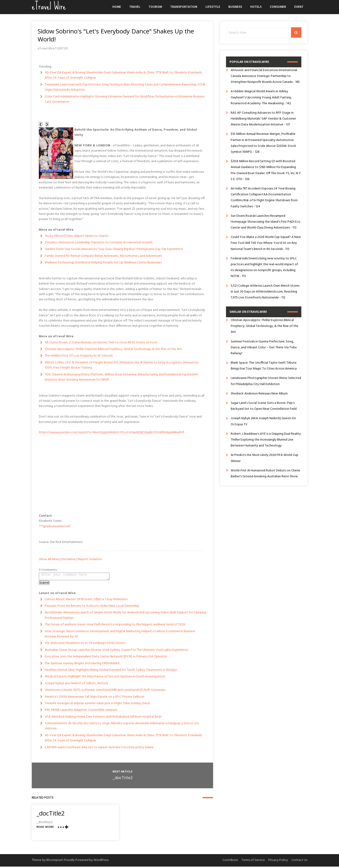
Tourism (155, 7)
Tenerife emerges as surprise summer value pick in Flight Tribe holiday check (97, 705)
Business (235, 7)
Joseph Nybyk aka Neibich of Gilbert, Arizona (76, 685)
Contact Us (299, 862)
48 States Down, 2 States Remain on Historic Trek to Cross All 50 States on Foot (101, 343)
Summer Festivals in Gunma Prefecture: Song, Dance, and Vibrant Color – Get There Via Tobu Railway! (264, 348)
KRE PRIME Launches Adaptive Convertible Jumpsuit (81, 711)
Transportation (184, 7)
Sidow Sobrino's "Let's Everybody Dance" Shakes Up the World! (116, 35)
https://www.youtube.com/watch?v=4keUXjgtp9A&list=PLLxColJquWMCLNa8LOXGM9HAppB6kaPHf (111, 432)
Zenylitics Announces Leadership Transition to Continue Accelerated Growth (99, 243)
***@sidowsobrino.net (55, 526)
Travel (135, 7)
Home (117, 7)
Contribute (230, 862)
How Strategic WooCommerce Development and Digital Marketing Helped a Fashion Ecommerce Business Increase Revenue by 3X (120, 635)
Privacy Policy (278, 862)
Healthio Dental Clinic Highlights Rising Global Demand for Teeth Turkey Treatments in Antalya (111, 671)
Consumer (278, 7)
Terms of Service (253, 862)
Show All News (49, 559)
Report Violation (90, 559)
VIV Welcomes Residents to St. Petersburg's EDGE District (85, 645)
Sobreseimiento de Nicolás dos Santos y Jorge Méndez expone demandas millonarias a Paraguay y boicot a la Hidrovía (122, 727)
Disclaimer (69, 559)
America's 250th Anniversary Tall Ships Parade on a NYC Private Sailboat (95, 698)
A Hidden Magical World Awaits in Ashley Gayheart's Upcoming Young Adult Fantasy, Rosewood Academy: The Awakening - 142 (261, 97)
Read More (45, 829)
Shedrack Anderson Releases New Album (259, 394)
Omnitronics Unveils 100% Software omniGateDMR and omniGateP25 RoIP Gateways (105, 691)
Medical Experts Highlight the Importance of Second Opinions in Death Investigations (105, 678)
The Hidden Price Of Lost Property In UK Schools (79, 356)
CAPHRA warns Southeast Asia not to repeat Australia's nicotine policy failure (99, 749)
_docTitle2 (122, 779)
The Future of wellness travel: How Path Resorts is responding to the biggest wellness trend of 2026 (115, 626)
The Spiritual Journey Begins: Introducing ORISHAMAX (82, 665)
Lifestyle (213, 7)
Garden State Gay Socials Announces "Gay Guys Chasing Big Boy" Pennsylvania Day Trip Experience (114, 249)
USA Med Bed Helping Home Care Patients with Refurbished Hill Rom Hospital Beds (103, 718)
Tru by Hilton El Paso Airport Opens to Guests (77, 236)
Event (299, 7)
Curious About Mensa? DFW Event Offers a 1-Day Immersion (86, 601)
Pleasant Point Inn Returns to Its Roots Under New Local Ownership (92, 607)
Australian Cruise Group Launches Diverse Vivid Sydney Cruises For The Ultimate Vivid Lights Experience (116, 651)
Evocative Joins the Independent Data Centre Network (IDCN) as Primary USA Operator (106, 658)
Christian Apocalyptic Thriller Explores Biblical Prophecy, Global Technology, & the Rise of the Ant (113, 349)
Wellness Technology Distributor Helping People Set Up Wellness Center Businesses (103, 263)
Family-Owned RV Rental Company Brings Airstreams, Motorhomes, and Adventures (103, 256)
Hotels (256, 7)
